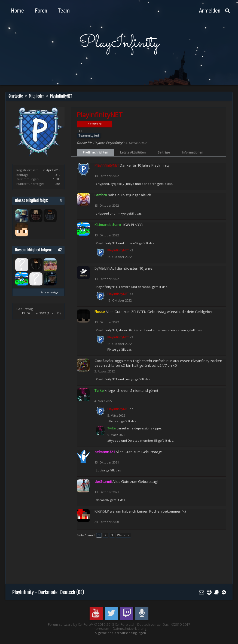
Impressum (100, 629)
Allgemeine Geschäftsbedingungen (120, 633)
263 (58, 184)
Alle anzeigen (51, 292)
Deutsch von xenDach (164, 625)
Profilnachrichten (95, 152)
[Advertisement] (111, 564)
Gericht (140, 330)
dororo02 (132, 243)
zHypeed (102, 184)
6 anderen (149, 184)
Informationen (193, 152)
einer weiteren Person (169, 330)
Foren (41, 11)
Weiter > (123, 535)
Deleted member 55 (143, 440)
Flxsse (112, 349)
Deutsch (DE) (72, 592)
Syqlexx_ (117, 184)
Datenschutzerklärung (130, 629)
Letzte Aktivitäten (133, 152)
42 (60, 250)
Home (17, 11)
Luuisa (100, 470)
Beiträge (164, 152)
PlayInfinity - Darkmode (35, 592)
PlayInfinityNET (107, 243)
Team (64, 11)
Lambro (125, 287)
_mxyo (129, 184)
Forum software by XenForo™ (91, 625)
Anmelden (210, 11)
